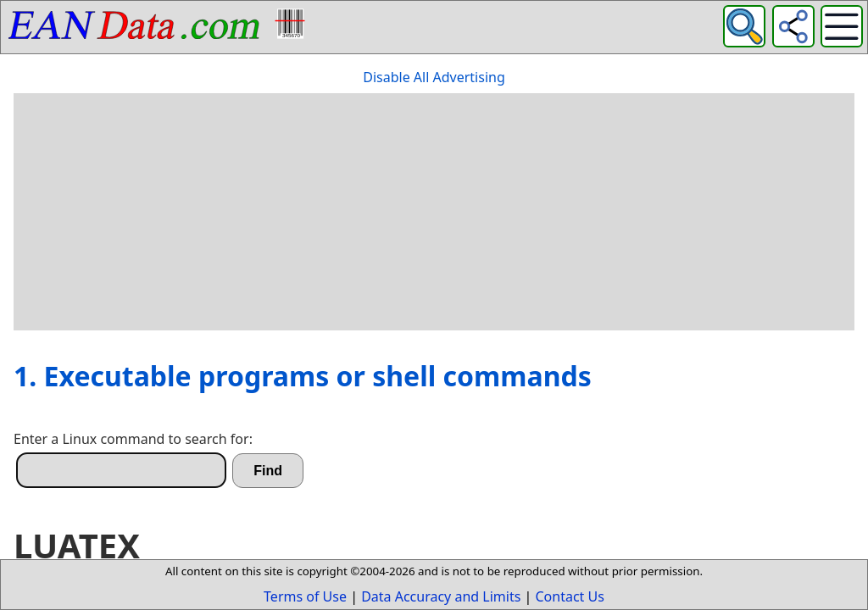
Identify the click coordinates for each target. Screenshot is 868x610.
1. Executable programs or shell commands (303, 376)
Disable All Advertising (434, 77)
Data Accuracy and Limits (441, 596)
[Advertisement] (434, 212)
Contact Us (570, 596)
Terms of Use (305, 596)
